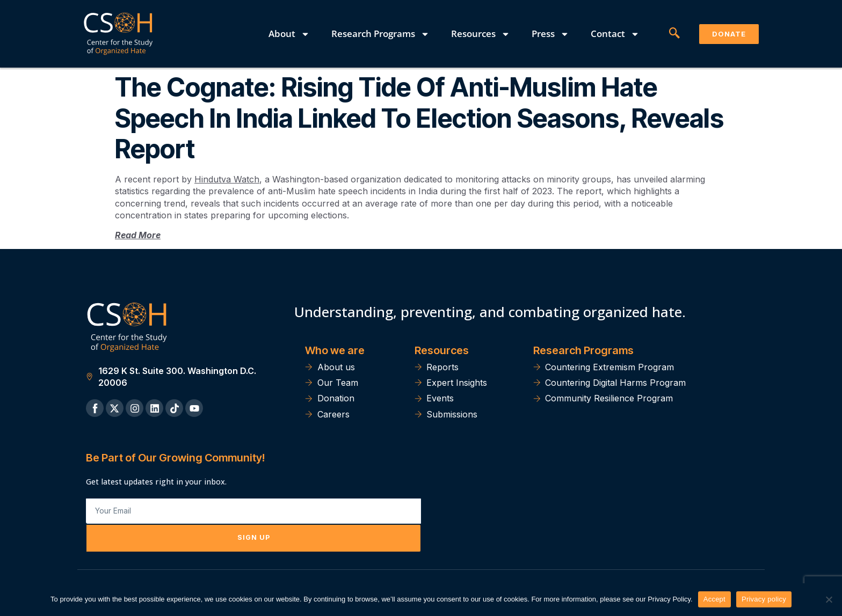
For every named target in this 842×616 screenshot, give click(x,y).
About (289, 34)
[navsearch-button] (674, 34)
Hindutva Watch (227, 179)
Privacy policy (764, 599)
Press (550, 34)
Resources (481, 34)
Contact (615, 34)
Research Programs (380, 34)
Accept (714, 599)
